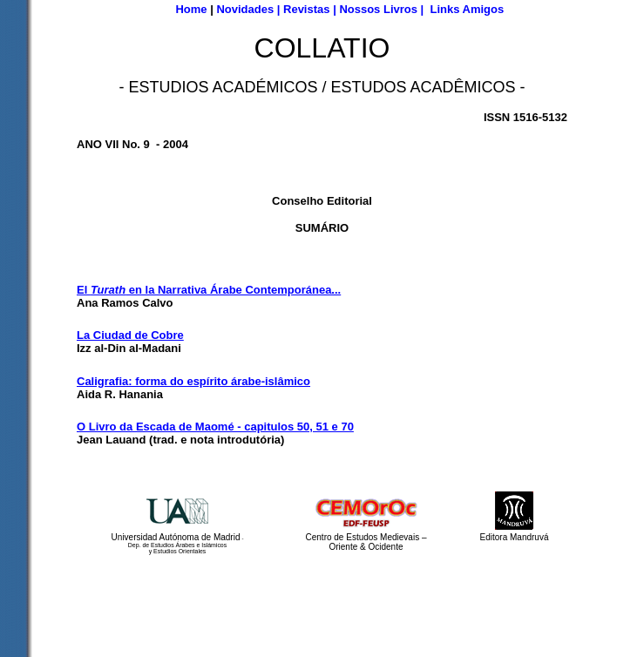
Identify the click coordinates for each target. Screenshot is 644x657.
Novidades (245, 9)
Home (191, 9)
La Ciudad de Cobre (130, 335)
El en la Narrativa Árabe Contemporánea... (209, 290)
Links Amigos (467, 9)
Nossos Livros (378, 9)
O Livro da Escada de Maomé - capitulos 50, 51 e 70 (215, 427)
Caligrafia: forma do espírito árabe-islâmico (193, 381)
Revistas (306, 9)
